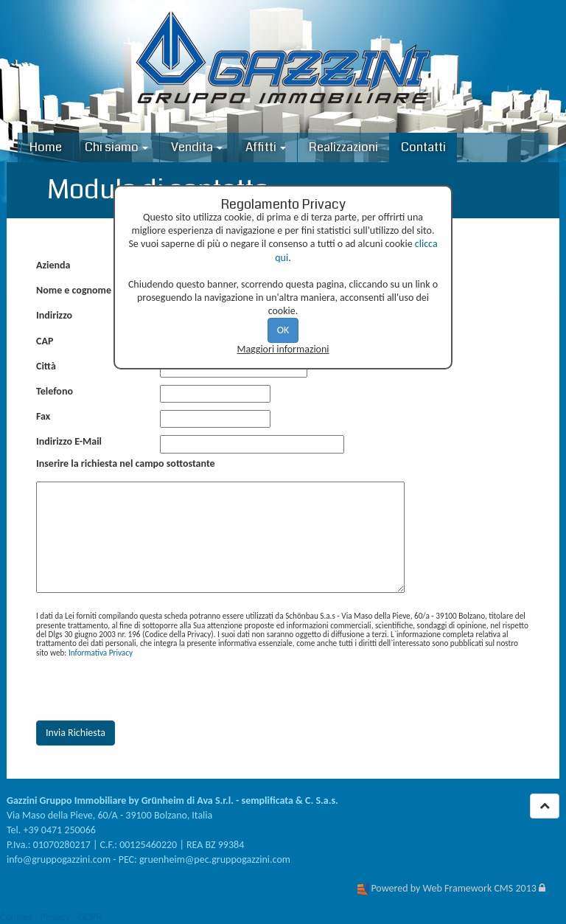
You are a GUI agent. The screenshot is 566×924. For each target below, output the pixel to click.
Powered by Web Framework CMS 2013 (453, 888)
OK (283, 330)
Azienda (53, 265)
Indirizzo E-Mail (69, 441)
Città (46, 366)
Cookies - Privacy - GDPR (51, 917)
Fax (43, 416)
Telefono (55, 391)
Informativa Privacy (101, 653)
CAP (45, 341)
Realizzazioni (343, 147)
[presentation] (148, 689)
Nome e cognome (74, 290)
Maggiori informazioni (283, 349)
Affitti (266, 147)
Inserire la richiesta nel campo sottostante (126, 463)
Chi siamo (116, 147)
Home (46, 147)
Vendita (197, 147)
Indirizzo (54, 315)
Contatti (423, 147)
